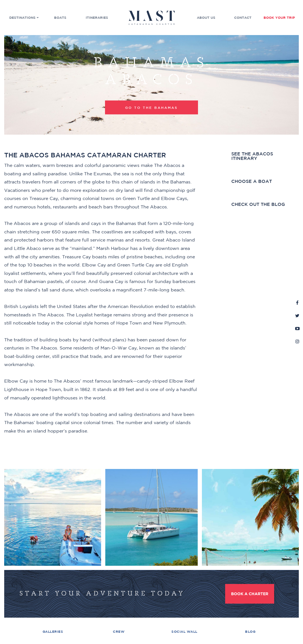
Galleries (53, 632)
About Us (206, 18)
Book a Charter (250, 594)
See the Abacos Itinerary (252, 156)
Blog (250, 632)
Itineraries (97, 18)
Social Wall (184, 632)
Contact (243, 18)
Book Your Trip (279, 18)
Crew (119, 632)
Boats (60, 18)
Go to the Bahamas (151, 107)
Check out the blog (258, 204)
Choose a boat (252, 181)
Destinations (24, 18)
